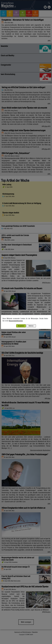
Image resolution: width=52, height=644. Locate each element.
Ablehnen (31, 326)
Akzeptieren (21, 326)
